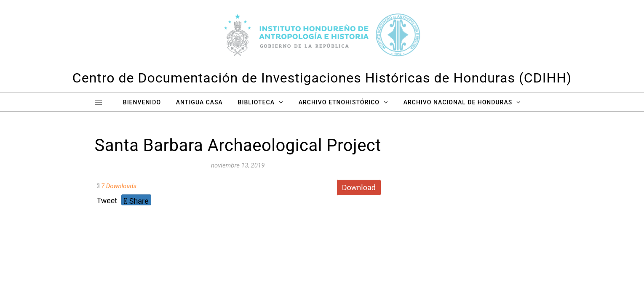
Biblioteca (256, 102)
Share (136, 201)
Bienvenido (142, 102)
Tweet (107, 201)
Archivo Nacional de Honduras (458, 102)
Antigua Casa (199, 102)
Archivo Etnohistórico (339, 102)
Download (359, 187)
